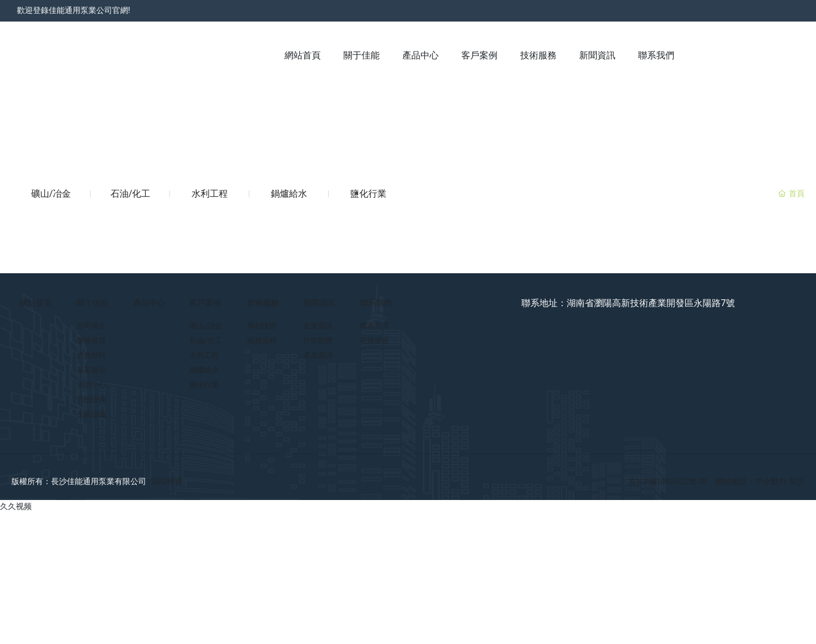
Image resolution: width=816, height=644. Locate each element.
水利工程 (210, 194)
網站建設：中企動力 (752, 482)
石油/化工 (131, 194)
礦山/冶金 (51, 194)
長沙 (797, 482)
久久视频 (16, 506)
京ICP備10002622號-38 (668, 482)
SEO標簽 (167, 481)
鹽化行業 (368, 194)
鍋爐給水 (289, 194)
